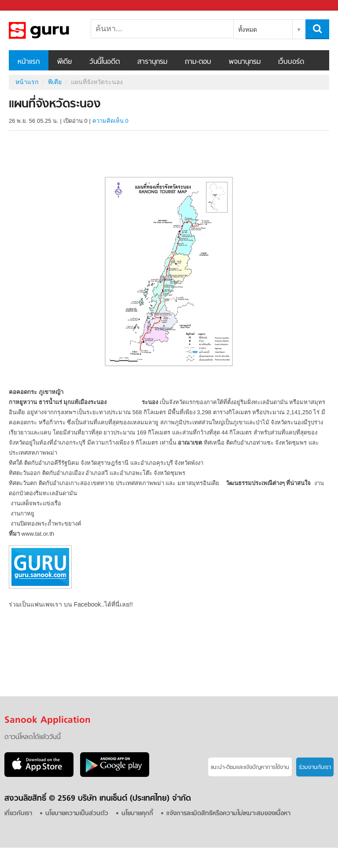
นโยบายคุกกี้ (137, 814)
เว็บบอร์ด (291, 62)
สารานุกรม (152, 62)
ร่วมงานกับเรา (315, 767)
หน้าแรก (29, 62)
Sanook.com (26, 6)
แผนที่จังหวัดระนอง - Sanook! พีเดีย (55, 30)
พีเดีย (64, 62)
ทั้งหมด (248, 29)
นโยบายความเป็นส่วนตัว (77, 814)
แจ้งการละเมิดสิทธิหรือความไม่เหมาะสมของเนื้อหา (228, 814)
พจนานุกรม (245, 62)
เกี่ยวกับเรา (18, 814)
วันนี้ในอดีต (105, 62)
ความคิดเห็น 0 (110, 121)
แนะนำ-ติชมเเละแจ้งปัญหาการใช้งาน (250, 767)
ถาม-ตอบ (198, 62)
